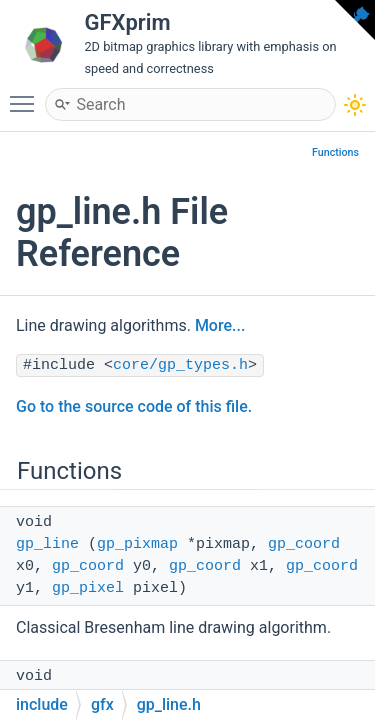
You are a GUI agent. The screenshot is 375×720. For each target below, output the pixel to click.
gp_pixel (88, 588)
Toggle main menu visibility (27, 95)
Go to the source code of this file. (134, 406)
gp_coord (304, 544)
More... (220, 325)
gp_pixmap (137, 544)
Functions (335, 152)
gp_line (47, 544)
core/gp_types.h (180, 365)
